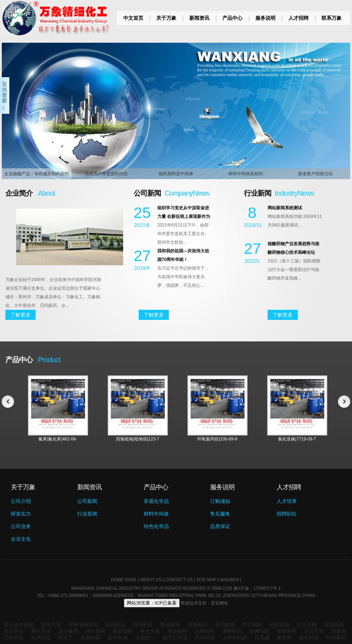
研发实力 (21, 514)
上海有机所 (235, 638)
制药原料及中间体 (176, 174)
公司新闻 (87, 501)
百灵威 (262, 638)
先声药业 (205, 638)
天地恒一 (145, 638)
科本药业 (41, 638)
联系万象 (332, 18)
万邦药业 (14, 638)
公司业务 (21, 526)
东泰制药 (91, 638)
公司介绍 (21, 501)
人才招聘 (298, 18)
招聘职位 (287, 514)
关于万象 (166, 18)
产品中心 (232, 18)
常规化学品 (156, 501)
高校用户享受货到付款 (106, 174)
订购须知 (220, 501)
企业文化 (21, 539)
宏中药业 (118, 638)
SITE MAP (207, 580)
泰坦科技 (309, 638)
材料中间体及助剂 (246, 174)
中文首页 (133, 18)
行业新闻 (87, 514)
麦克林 (284, 638)
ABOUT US (151, 580)
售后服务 (220, 514)
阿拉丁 (66, 638)
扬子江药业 (175, 638)
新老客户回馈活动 (315, 174)
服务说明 (265, 18)
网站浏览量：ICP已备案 (152, 603)
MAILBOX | (231, 580)
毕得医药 (336, 638)
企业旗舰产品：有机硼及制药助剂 (37, 174)
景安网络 (219, 603)
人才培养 (287, 501)
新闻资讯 (199, 18)
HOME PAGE (124, 580)
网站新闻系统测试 (285, 208)
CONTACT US (179, 580)
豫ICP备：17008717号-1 (257, 588)
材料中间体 (156, 514)
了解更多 (20, 315)
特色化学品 (156, 526)
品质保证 (220, 526)
